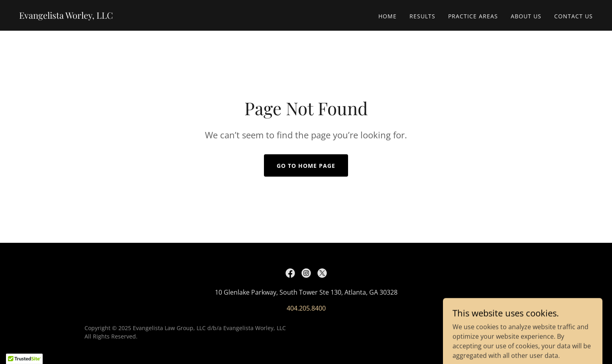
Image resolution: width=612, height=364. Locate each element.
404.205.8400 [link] (306, 308)
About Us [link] (526, 16)
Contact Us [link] (574, 16)
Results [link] (422, 16)
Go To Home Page (306, 166)
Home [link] (388, 16)
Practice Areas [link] (473, 16)
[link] (66, 16)
